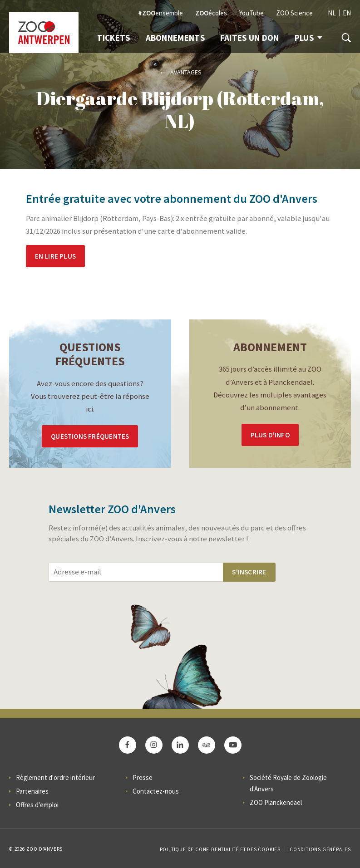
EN (347, 13)
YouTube (252, 13)
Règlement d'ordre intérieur (55, 777)
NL (332, 13)
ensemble (160, 13)
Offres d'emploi (37, 805)
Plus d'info (270, 435)
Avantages (186, 72)
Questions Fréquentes (90, 436)
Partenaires (32, 791)
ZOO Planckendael (276, 802)
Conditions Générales (320, 849)
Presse (143, 777)
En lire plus (56, 256)
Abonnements (175, 38)
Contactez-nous (156, 791)
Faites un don (250, 38)
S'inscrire (249, 572)
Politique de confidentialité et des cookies (220, 849)
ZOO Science (294, 13)
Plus (308, 38)
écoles (211, 13)
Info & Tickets (99, 38)
